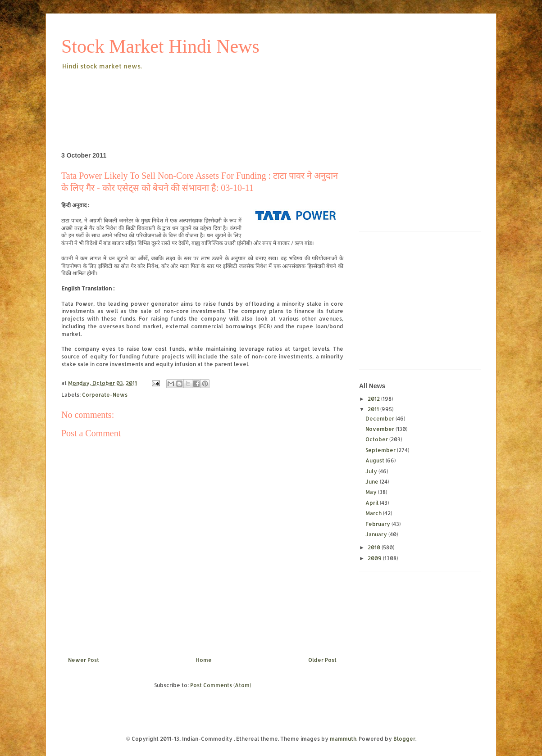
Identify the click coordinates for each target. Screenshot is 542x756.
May (372, 492)
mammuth (343, 739)
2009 (375, 558)
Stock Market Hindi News (160, 46)
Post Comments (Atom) (221, 685)
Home (204, 660)
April (373, 503)
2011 (374, 409)
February (378, 524)
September (381, 450)
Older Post (322, 660)
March (374, 513)
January (377, 534)
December (380, 419)
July (372, 471)
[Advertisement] (225, 96)
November (380, 429)
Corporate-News (105, 395)
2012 (374, 399)
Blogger (404, 739)
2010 (375, 547)
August (376, 460)
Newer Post (84, 660)
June (373, 482)
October (377, 439)
